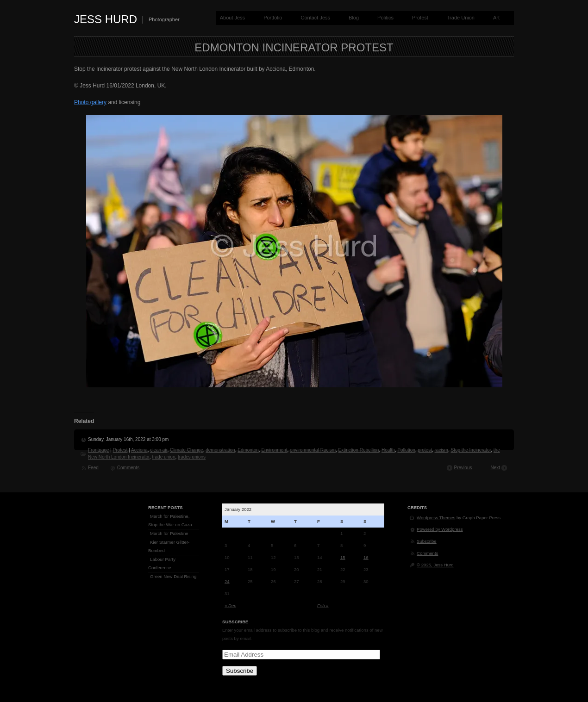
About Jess (232, 18)
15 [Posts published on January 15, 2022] (343, 557)
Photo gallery (90, 102)
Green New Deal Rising (173, 576)
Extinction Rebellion (359, 450)
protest (425, 450)
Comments (128, 468)
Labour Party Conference (162, 563)
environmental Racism (313, 450)
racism (441, 450)
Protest (420, 18)
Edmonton (248, 450)
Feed (93, 468)
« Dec (230, 606)
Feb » (323, 606)
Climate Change (187, 450)
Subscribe (240, 671)
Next (495, 468)
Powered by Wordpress (440, 529)
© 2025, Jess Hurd (435, 565)
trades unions (192, 457)
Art (496, 18)
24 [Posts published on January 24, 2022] (227, 581)
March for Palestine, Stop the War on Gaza (170, 520)
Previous (463, 468)
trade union (163, 457)
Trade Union (461, 18)
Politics (385, 18)
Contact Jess (315, 18)
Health (388, 450)
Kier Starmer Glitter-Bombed (169, 546)
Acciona (139, 450)
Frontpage (99, 450)
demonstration (220, 450)
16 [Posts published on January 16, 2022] (366, 557)
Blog (354, 18)
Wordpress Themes (436, 518)
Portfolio (273, 18)
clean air (159, 450)
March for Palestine (169, 533)
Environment (274, 450)
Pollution (406, 450)
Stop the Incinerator (471, 450)
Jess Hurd (106, 19)
